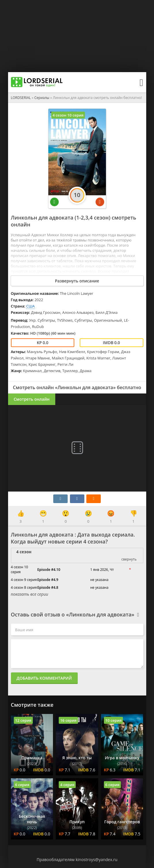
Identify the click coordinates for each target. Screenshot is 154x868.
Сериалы (42, 98)
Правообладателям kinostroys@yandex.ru (77, 859)
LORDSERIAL (21, 98)
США (31, 306)
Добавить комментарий (44, 678)
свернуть (129, 559)
